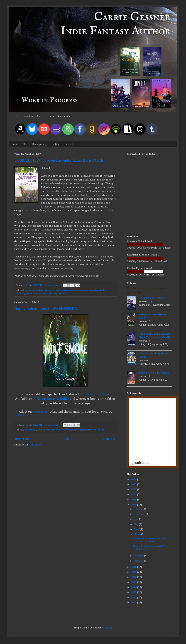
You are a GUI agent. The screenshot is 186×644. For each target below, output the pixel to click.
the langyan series (83, 430)
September (140, 514)
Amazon (39, 399)
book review (48, 290)
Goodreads (40, 412)
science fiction (50, 430)
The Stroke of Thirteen (152, 298)
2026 (134, 480)
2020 (134, 500)
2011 (134, 598)
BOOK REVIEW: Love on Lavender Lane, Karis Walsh (59, 161)
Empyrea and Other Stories (154, 373)
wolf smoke (98, 430)
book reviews (62, 290)
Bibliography (39, 144)
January (138, 561)
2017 (134, 572)
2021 (134, 495)
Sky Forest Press (98, 394)
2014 (134, 587)
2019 (134, 505)
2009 (134, 603)
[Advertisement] (149, 208)
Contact (69, 144)
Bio (25, 144)
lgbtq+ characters (90, 290)
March (138, 534)
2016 (134, 577)
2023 (134, 485)
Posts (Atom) (35, 445)
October (138, 509)
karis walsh (75, 290)
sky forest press (65, 430)
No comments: (52, 285)
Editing (56, 144)
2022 (134, 490)
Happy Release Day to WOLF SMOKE (46, 309)
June (136, 519)
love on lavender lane (36, 294)
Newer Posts (22, 439)
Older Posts (109, 439)
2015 (134, 582)
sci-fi (40, 430)
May (136, 524)
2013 (134, 592)
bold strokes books (32, 290)
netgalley (52, 294)
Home (15, 144)
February (139, 556)
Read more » (21, 416)
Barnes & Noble (57, 399)
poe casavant (30, 430)
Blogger (108, 628)
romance (62, 294)
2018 (134, 567)
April (137, 529)
